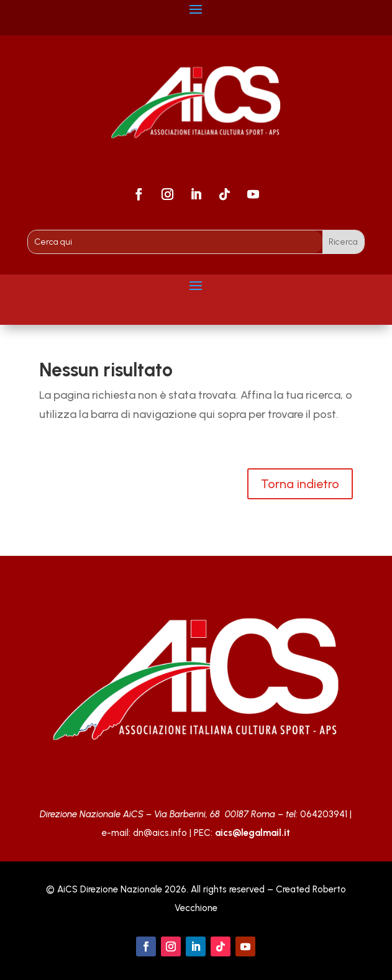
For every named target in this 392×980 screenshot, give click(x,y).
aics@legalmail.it (253, 833)
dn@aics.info (160, 833)
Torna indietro (300, 484)
